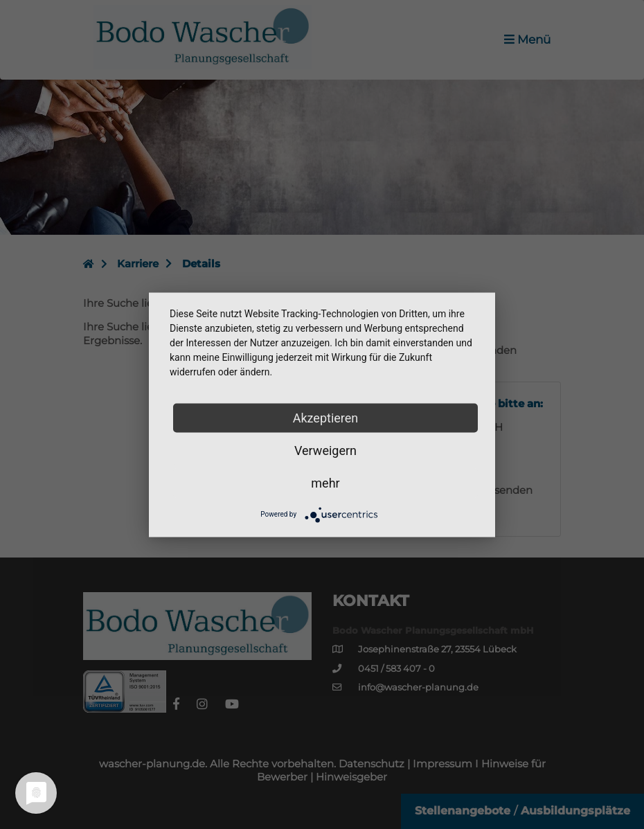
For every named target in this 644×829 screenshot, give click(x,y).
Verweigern (325, 450)
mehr (325, 482)
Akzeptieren (326, 417)
